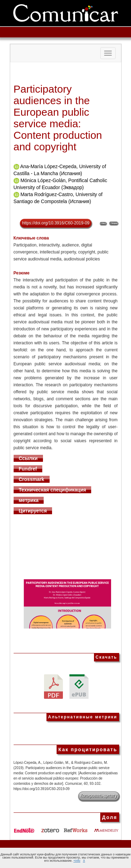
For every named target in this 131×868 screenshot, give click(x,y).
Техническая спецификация (53, 490)
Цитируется (33, 511)
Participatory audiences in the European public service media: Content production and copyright (58, 118)
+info (77, 861)
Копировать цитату (99, 796)
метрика (29, 500)
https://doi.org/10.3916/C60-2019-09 (56, 223)
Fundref (28, 469)
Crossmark (32, 479)
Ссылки (28, 458)
